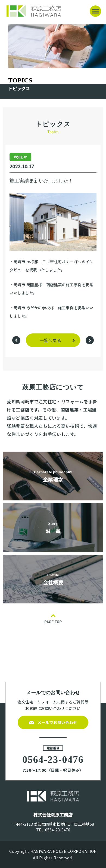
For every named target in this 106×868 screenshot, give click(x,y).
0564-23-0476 (58, 830)
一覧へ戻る (50, 340)
